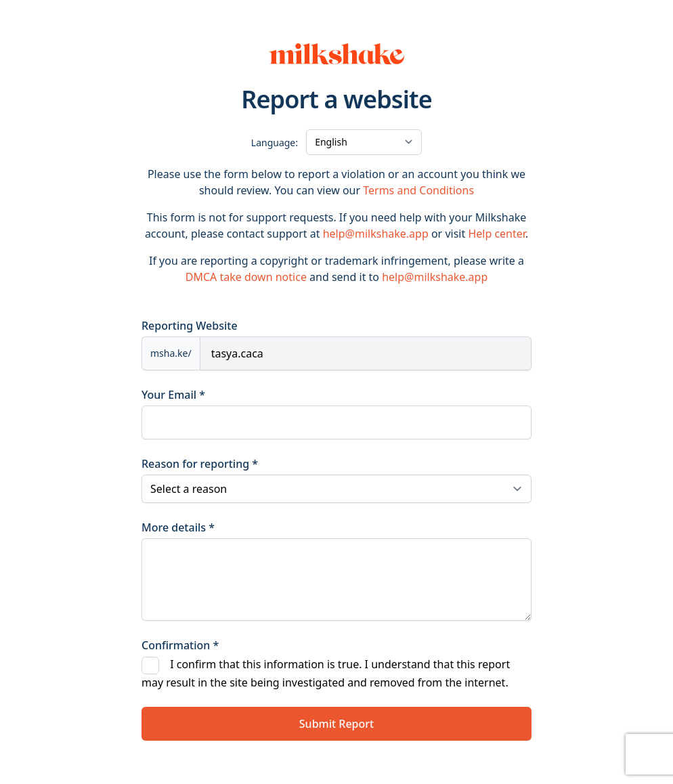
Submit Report (336, 724)
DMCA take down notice (246, 277)
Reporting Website (190, 326)
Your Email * (173, 395)
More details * (178, 527)
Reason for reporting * (200, 464)
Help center (496, 234)
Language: (275, 143)
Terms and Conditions (418, 190)
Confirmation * (180, 645)
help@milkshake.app (376, 234)
